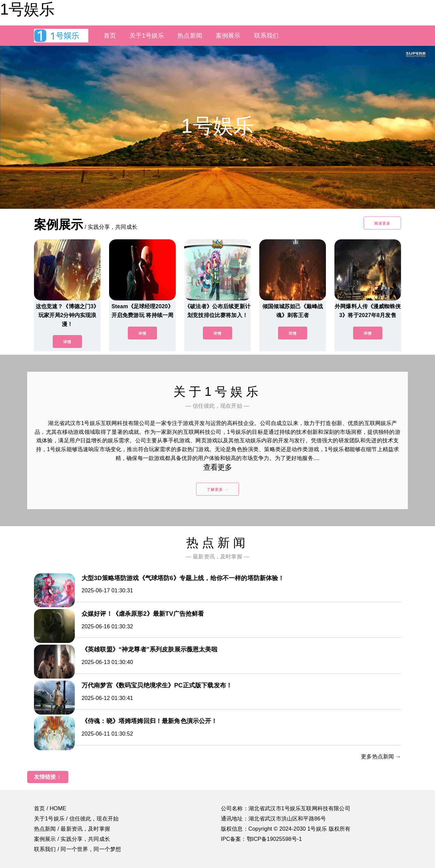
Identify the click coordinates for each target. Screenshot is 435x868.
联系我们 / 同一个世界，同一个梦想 (77, 849)
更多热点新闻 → (381, 756)
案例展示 (228, 36)
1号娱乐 (27, 9)
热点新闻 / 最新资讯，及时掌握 (72, 829)
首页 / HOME (50, 808)
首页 (110, 36)
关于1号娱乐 (147, 36)
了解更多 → (217, 490)
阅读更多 (382, 223)
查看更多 (218, 467)
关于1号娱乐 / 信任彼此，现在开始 (76, 819)
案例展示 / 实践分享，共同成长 (72, 839)
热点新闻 (190, 36)
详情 (67, 342)
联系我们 (267, 36)
